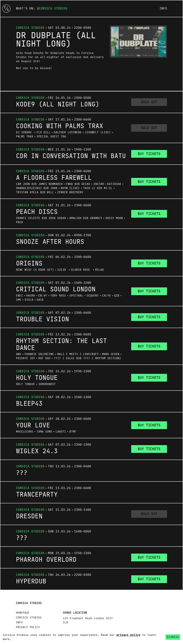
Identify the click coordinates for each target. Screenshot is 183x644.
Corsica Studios (53, 9)
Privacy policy (28, 627)
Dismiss (173, 637)
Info (163, 9)
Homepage (23, 613)
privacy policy (128, 635)
